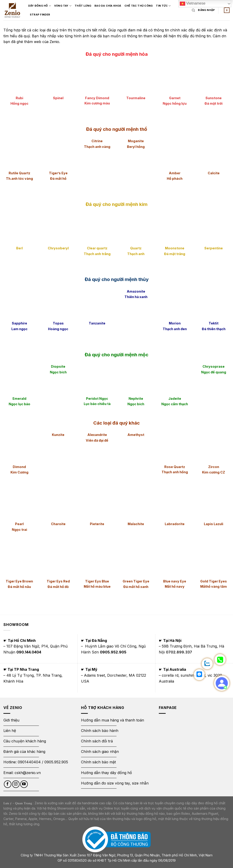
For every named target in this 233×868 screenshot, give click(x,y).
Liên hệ (10, 731)
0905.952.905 (56, 762)
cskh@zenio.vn (28, 773)
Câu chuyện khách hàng (25, 741)
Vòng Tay (63, 6)
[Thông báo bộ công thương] (116, 839)
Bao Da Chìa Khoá (108, 6)
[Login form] (206, 10)
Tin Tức (163, 6)
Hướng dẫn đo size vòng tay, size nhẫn (115, 783)
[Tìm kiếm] (193, 10)
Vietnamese (193, 4)
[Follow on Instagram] (16, 784)
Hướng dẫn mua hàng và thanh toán (113, 720)
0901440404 (29, 762)
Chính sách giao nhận (100, 752)
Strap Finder (40, 15)
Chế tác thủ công (139, 6)
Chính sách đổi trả (97, 741)
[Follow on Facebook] (8, 784)
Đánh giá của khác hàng (24, 752)
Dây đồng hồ (40, 6)
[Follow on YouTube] (24, 784)
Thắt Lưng (83, 6)
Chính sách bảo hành (100, 731)
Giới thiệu (12, 720)
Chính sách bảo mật (98, 762)
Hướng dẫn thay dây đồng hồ (106, 773)
